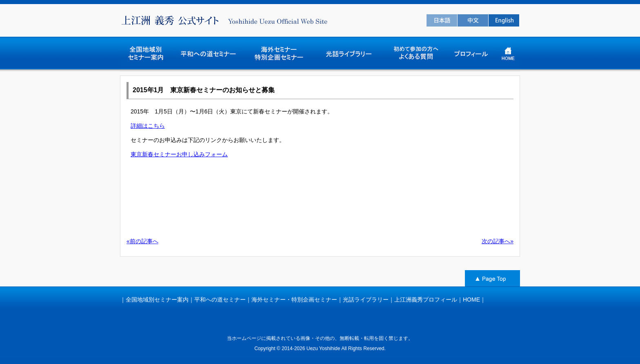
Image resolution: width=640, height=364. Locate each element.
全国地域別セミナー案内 (157, 300)
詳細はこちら (148, 126)
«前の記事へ (142, 241)
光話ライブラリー (366, 300)
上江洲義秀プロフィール (426, 300)
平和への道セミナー (220, 300)
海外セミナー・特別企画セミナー (294, 300)
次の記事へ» (498, 241)
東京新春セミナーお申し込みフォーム (179, 154)
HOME (471, 300)
